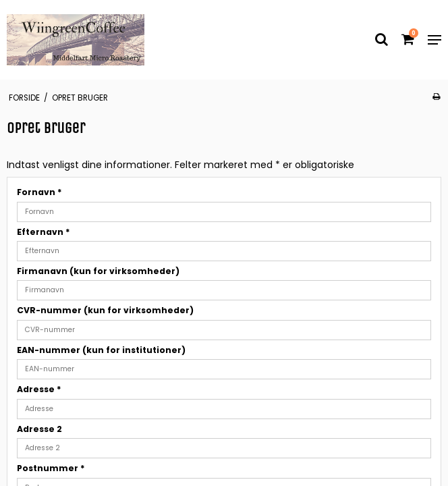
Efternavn (44, 232)
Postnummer (51, 468)
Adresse (39, 389)
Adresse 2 (39, 429)
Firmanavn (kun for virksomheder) (98, 271)
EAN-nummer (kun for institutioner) (101, 350)
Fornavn (39, 192)
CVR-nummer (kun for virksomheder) (105, 310)
